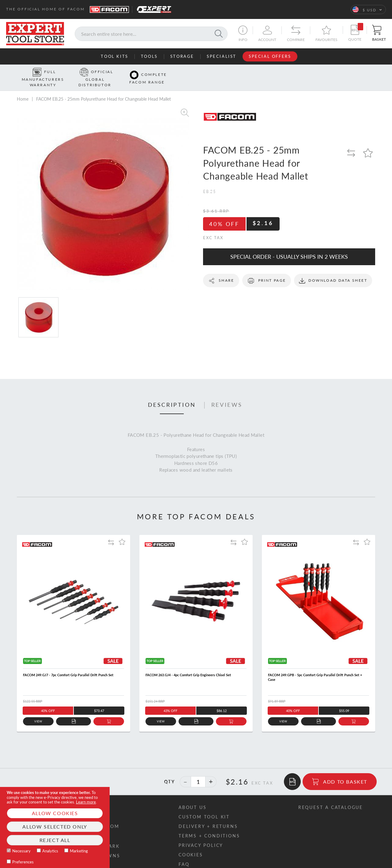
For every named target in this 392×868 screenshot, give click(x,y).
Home (23, 89)
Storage (182, 56)
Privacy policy (201, 836)
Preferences (23, 862)
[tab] (172, 396)
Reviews (227, 395)
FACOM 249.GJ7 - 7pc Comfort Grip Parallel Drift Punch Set (68, 665)
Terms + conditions (209, 826)
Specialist (222, 56)
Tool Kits (114, 56)
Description (172, 395)
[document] (55, 827)
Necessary (21, 851)
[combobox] (151, 34)
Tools (149, 56)
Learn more (86, 802)
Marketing (79, 851)
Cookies (191, 845)
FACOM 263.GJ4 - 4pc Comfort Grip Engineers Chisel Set (188, 665)
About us (192, 798)
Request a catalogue (331, 798)
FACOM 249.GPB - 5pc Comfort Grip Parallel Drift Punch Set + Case (315, 668)
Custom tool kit (204, 807)
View (38, 712)
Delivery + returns (208, 817)
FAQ (184, 855)
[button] (368, 9)
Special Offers (270, 56)
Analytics (50, 851)
